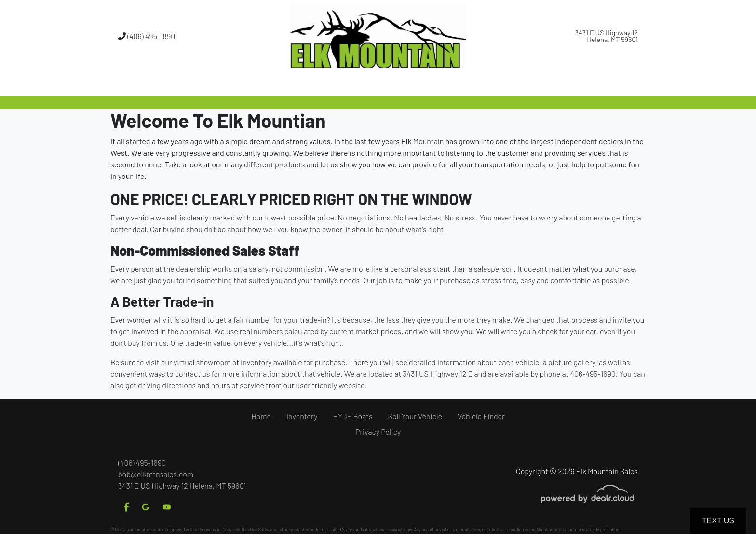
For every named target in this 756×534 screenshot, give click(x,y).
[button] (346, 84)
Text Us (718, 521)
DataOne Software (258, 529)
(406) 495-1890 (147, 36)
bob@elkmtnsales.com (156, 474)
